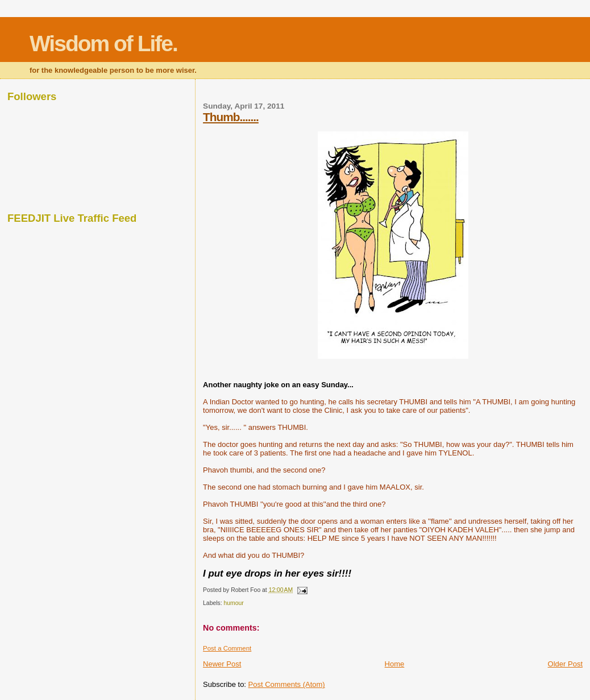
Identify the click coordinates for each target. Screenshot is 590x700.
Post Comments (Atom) (287, 684)
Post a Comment (227, 648)
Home (395, 664)
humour (234, 603)
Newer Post (222, 664)
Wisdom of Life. (103, 44)
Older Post (565, 664)
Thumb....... (231, 117)
